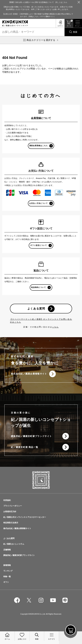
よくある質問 (36, 308)
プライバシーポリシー (13, 506)
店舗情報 (7, 550)
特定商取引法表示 (11, 523)
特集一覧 (7, 576)
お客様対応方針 (10, 512)
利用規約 (7, 500)
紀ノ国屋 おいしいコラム (14, 544)
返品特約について (38, 287)
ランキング (8, 571)
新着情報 (7, 565)
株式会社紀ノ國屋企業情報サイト (29, 374)
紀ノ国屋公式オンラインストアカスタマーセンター (25, 517)
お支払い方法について (38, 203)
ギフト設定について (39, 245)
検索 (75, 32)
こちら (55, 327)
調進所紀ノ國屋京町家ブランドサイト (31, 436)
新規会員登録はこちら (39, 146)
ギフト (6, 582)
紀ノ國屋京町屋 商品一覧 (25, 447)
